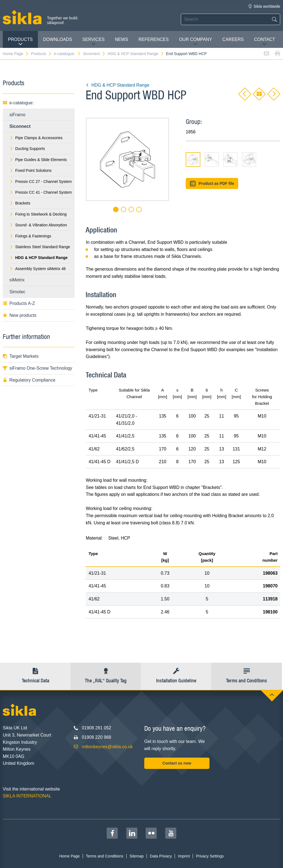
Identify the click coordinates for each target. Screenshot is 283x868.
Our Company (196, 42)
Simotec (17, 292)
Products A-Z (19, 303)
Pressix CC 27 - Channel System (41, 182)
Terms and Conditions (105, 856)
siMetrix (17, 280)
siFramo (17, 115)
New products (20, 315)
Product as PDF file (212, 184)
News (122, 39)
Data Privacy (161, 856)
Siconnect (94, 54)
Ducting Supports (27, 149)
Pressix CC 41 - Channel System (41, 192)
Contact (264, 42)
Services (94, 42)
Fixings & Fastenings (30, 236)
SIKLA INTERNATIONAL (27, 796)
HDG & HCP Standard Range (136, 54)
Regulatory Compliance (29, 380)
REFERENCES (154, 39)
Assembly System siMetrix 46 (38, 269)
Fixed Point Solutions (31, 170)
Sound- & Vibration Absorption (38, 225)
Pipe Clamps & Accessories (36, 138)
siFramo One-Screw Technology (37, 368)
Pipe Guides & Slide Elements (38, 160)
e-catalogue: (67, 54)
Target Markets (21, 356)
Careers (233, 39)
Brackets (20, 203)
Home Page (16, 54)
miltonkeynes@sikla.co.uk (107, 747)
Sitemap (137, 856)
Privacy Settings (210, 856)
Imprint (184, 856)
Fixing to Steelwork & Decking (38, 214)
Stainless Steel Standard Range (40, 247)
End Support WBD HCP (187, 54)
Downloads (58, 39)
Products (20, 42)
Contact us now (177, 763)
